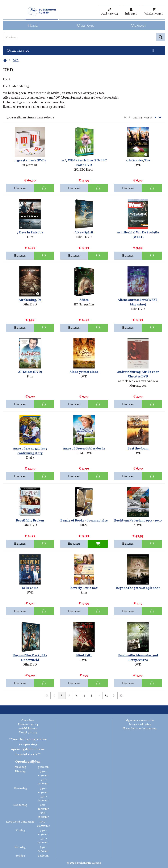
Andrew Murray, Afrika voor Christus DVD (138, 374)
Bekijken (20, 188)
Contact (138, 25)
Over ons (85, 25)
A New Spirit (84, 233)
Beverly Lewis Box (84, 588)
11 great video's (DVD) (30, 161)
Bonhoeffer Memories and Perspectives (138, 658)
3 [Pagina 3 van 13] (77, 696)
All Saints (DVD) (30, 372)
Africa (84, 300)
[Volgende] (114, 696)
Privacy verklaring (140, 725)
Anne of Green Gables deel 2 (84, 449)
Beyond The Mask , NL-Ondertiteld (30, 658)
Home (33, 25)
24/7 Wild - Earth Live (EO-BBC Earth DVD (84, 163)
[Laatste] (121, 696)
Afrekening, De (30, 300)
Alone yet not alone (84, 372)
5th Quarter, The (138, 161)
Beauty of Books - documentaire (84, 521)
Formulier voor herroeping (140, 729)
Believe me (30, 588)
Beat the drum (138, 449)
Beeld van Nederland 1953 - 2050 (138, 521)
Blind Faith (84, 656)
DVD (16, 61)
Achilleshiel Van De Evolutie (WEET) (138, 235)
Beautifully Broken (30, 521)
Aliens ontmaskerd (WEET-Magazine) (138, 302)
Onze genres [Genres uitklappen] (18, 50)
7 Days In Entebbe (30, 233)
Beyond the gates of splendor (138, 588)
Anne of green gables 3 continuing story (30, 451)
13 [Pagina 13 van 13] (106, 696)
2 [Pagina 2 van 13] (69, 696)
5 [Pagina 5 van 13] (91, 696)
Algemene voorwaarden (140, 721)
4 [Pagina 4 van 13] (84, 696)
